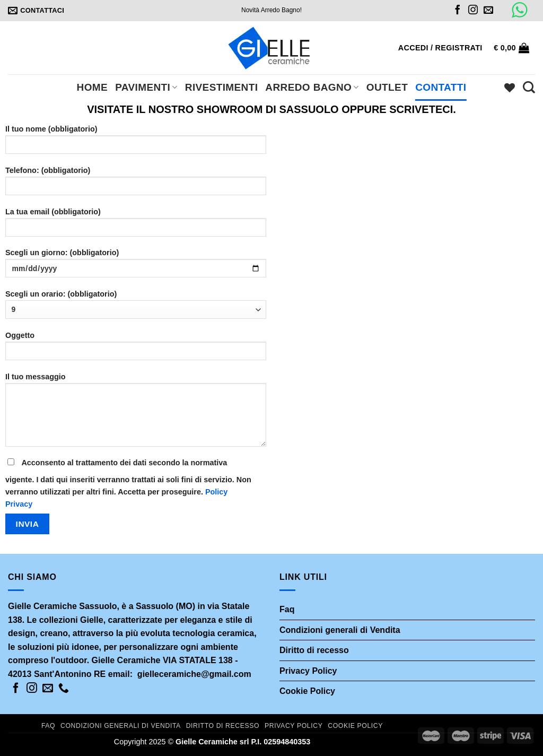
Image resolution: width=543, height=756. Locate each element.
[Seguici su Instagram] (473, 11)
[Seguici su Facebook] (458, 11)
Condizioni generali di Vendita (340, 630)
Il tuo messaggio (136, 413)
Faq (287, 609)
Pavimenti (146, 87)
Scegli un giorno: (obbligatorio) (136, 267)
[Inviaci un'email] (488, 11)
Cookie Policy (307, 691)
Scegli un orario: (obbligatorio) (136, 304)
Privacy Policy (308, 671)
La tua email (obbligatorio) (136, 226)
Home (93, 87)
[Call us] (64, 689)
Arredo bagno (312, 87)
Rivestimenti (222, 87)
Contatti (441, 87)
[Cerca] (529, 87)
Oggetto (136, 349)
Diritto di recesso (314, 650)
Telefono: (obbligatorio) (136, 184)
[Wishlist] (510, 88)
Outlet (387, 87)
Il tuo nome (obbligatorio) (136, 143)
